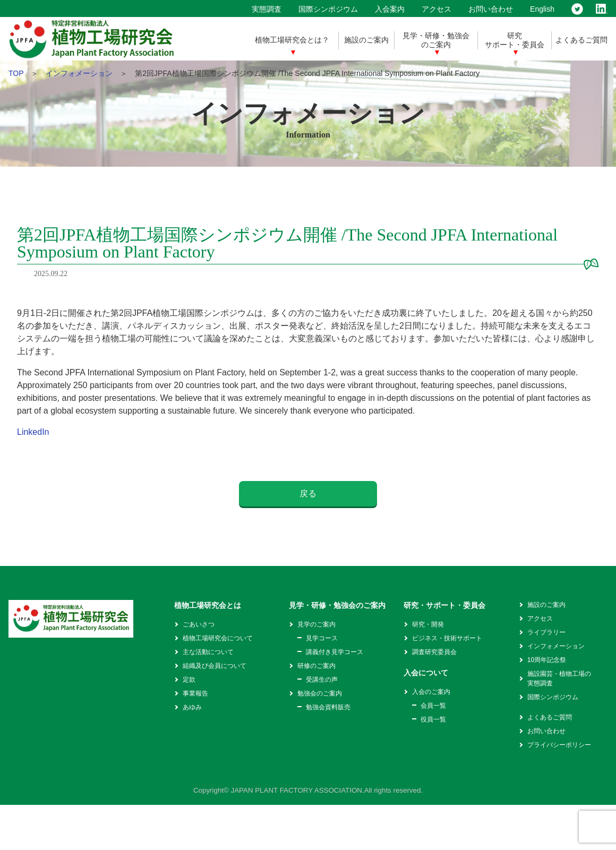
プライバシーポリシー (559, 745)
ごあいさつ (199, 624)
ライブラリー (546, 632)
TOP (16, 73)
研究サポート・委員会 (515, 40)
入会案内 (390, 9)
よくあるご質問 (581, 40)
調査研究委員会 (434, 652)
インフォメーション (79, 73)
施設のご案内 (366, 40)
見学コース (322, 638)
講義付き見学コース (335, 652)
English (542, 9)
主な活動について (208, 652)
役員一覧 (433, 719)
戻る (308, 493)
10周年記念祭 (547, 660)
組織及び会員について (215, 666)
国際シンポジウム (328, 9)
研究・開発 (428, 624)
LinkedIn (33, 432)
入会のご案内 (431, 692)
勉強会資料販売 (328, 707)
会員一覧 (433, 706)
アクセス (437, 9)
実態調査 (267, 9)
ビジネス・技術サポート (447, 638)
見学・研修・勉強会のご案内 (436, 40)
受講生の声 (322, 680)
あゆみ (192, 707)
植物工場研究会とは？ (292, 40)
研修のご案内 (316, 666)
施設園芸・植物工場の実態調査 (559, 679)
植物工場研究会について (218, 638)
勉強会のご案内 (320, 693)
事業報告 (195, 693)
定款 (189, 680)
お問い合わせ (491, 9)
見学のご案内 (316, 624)
